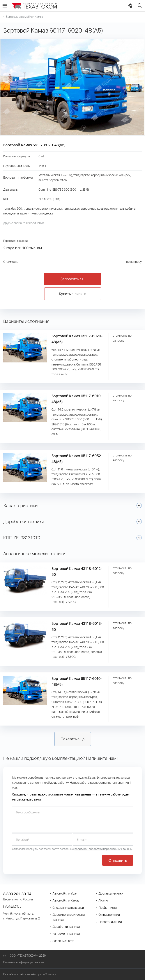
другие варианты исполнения (24, 223)
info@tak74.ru (12, 907)
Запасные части (63, 941)
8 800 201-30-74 (130, 6)
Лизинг (104, 900)
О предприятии (109, 915)
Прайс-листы (108, 908)
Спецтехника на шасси (68, 908)
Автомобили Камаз (66, 900)
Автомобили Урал (65, 893)
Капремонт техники (66, 934)
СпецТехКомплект (35, 6)
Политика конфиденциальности (24, 962)
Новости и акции (110, 922)
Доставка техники (111, 893)
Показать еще (73, 739)
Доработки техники (66, 927)
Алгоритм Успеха (43, 974)
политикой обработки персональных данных (103, 849)
